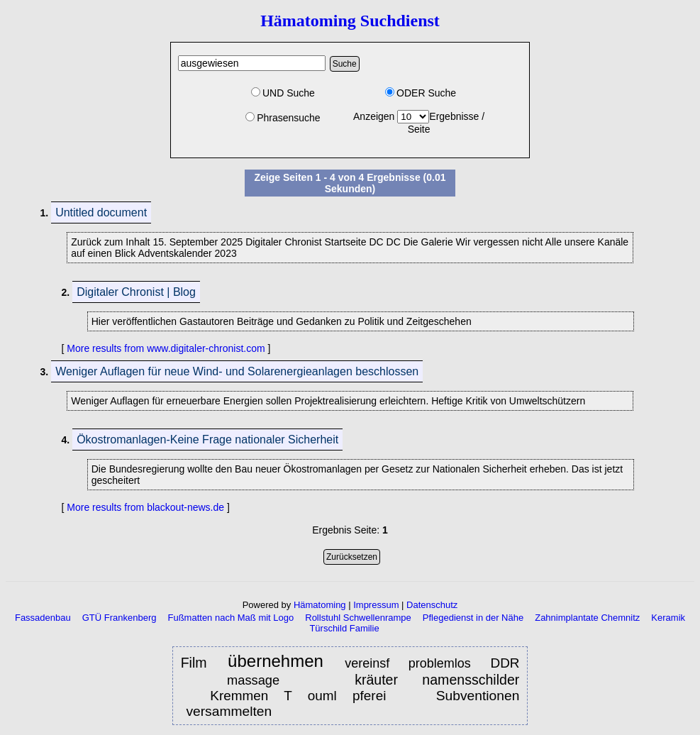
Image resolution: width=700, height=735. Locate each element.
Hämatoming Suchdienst (350, 21)
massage (253, 680)
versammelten (230, 711)
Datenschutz (432, 605)
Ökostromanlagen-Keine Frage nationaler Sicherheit (207, 440)
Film (197, 663)
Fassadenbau (43, 618)
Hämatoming (320, 605)
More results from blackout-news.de (145, 507)
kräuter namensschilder (437, 680)
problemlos (443, 663)
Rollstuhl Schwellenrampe (358, 618)
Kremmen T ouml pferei (298, 696)
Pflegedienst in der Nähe (473, 618)
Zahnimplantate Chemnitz (587, 618)
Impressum (376, 605)
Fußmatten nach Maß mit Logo (231, 618)
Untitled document (101, 212)
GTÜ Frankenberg (120, 618)
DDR (505, 663)
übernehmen (279, 662)
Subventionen (478, 696)
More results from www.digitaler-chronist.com (166, 348)
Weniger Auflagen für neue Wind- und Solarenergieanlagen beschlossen (237, 371)
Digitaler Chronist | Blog (136, 292)
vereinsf (367, 663)
